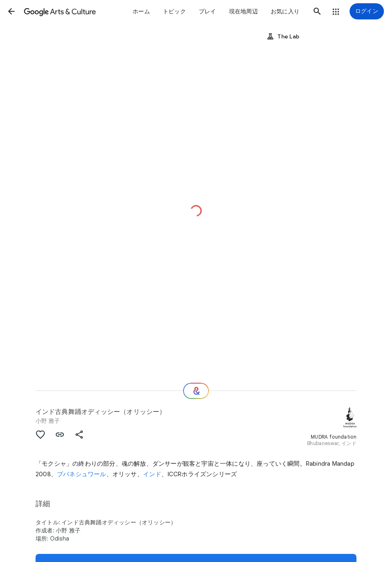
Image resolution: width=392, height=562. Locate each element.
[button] (11, 11)
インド (152, 474)
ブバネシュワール (82, 474)
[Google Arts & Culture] (60, 11)
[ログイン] (367, 11)
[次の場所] (196, 391)
